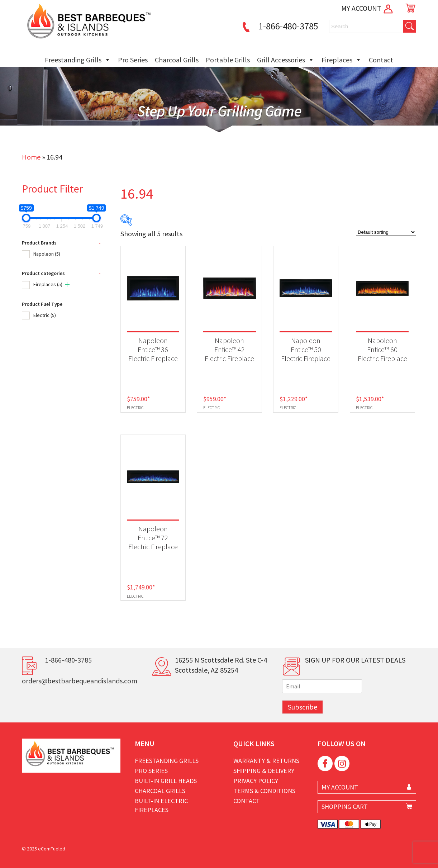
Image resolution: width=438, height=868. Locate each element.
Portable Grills (228, 60)
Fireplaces (342, 60)
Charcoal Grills (177, 60)
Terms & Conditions (264, 791)
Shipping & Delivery (264, 771)
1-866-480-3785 (279, 26)
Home (31, 157)
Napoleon (47, 254)
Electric (45, 315)
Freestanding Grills (78, 60)
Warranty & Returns (266, 761)
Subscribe (303, 707)
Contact (381, 60)
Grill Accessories (286, 60)
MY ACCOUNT (368, 8)
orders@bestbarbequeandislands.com (80, 681)
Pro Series (133, 60)
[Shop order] (386, 232)
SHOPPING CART (345, 807)
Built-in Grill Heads (166, 781)
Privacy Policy (256, 781)
